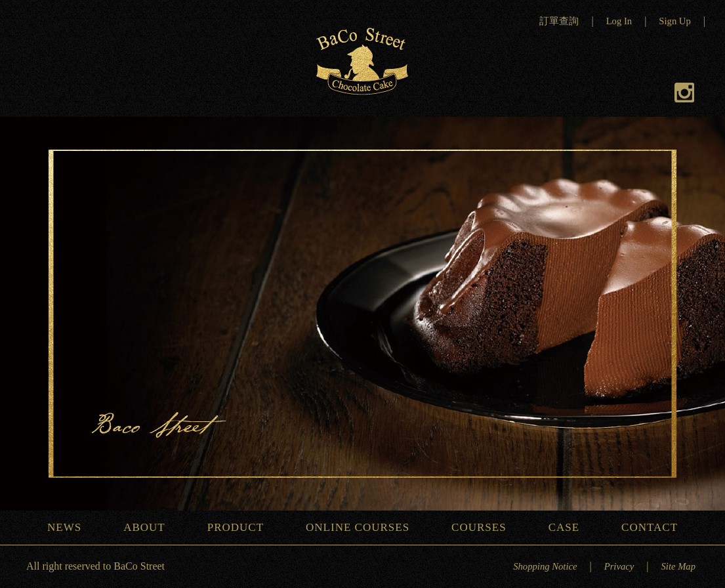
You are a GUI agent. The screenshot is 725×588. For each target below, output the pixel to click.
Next (705, 318)
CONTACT (654, 527)
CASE (569, 527)
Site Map (678, 566)
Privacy (619, 566)
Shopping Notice (545, 566)
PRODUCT (240, 527)
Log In (619, 21)
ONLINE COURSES (362, 527)
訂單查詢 (559, 21)
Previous (20, 318)
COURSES (484, 527)
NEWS (69, 527)
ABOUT (149, 527)
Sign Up (674, 21)
